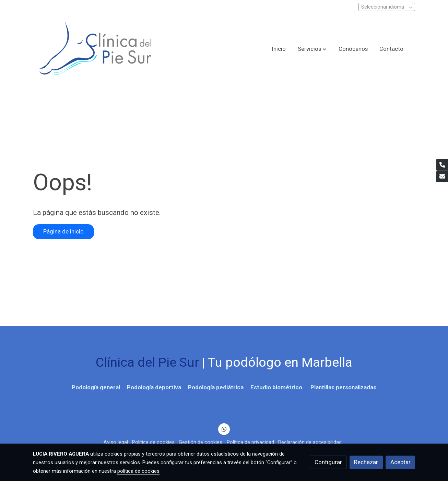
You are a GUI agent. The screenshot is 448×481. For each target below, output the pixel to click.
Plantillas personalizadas (343, 387)
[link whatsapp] (224, 429)
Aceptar (400, 462)
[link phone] (442, 165)
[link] (96, 49)
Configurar (328, 462)
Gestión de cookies (201, 442)
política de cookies (138, 471)
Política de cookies (153, 442)
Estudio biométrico (277, 387)
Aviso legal (116, 442)
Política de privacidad (250, 442)
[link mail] (442, 177)
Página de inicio (63, 231)
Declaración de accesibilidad (310, 442)
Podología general (96, 387)
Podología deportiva (153, 387)
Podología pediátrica (216, 387)
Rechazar (366, 462)
